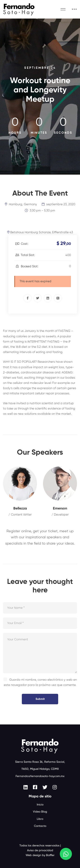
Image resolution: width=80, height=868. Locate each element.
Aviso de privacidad (40, 850)
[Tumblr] (58, 298)
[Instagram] (55, 787)
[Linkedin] (48, 298)
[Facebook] (27, 298)
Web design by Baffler (40, 855)
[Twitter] (38, 298)
